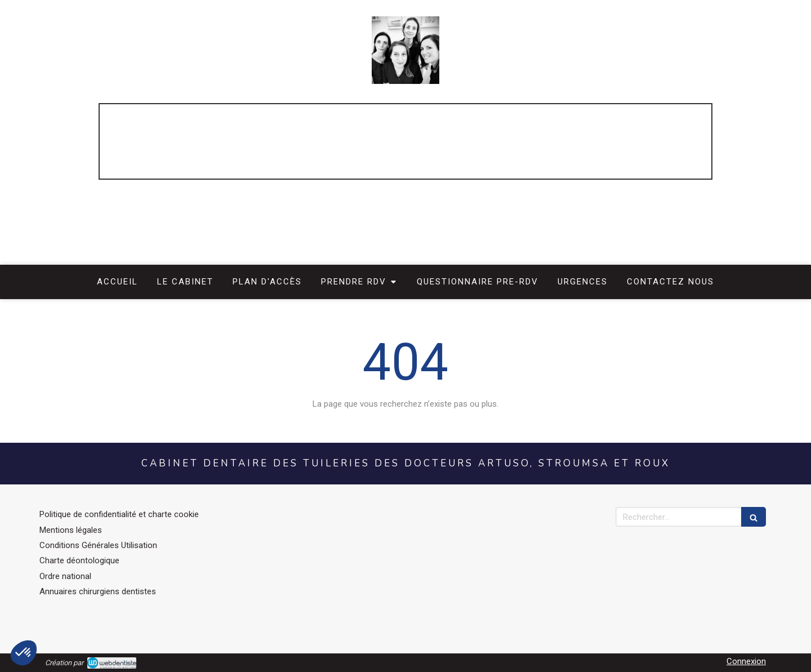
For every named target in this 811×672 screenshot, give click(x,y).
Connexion (746, 661)
